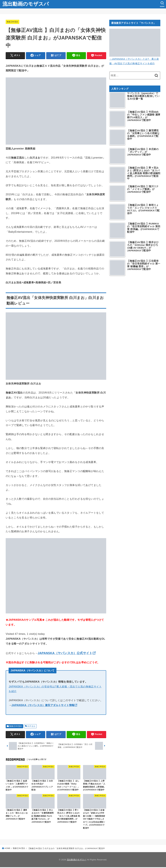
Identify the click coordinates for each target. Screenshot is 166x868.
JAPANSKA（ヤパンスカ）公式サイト (65, 653)
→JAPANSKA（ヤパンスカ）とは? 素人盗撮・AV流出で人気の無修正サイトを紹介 (135, 59)
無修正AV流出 (13, 22)
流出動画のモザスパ (26, 4)
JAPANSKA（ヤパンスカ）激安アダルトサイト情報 (43, 705)
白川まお (31, 726)
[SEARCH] (162, 4)
